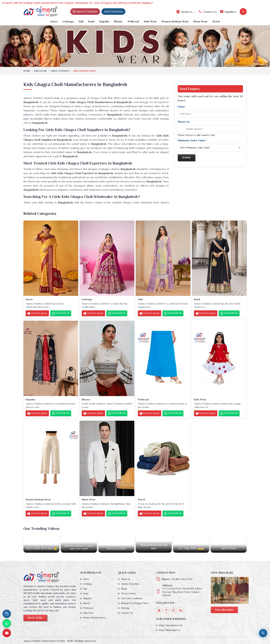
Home (27, 71)
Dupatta (104, 22)
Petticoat (133, 22)
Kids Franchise (113, 12)
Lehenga (68, 22)
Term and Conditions (132, 598)
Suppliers (228, 12)
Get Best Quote (37, 313)
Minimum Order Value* (192, 141)
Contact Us (208, 12)
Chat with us (61, 313)
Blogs (124, 589)
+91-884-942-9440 (182, 579)
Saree (54, 22)
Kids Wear (150, 22)
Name (181, 107)
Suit (81, 22)
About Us (186, 12)
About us (126, 579)
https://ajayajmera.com (171, 625)
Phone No (184, 122)
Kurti (91, 22)
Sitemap (125, 608)
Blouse (118, 22)
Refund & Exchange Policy (135, 603)
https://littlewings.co (170, 630)
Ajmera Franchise (85, 12)
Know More (35, 618)
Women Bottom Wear (175, 22)
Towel (216, 22)
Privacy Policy (129, 593)
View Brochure (224, 610)
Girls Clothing (60, 71)
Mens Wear (200, 22)
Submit (186, 158)
